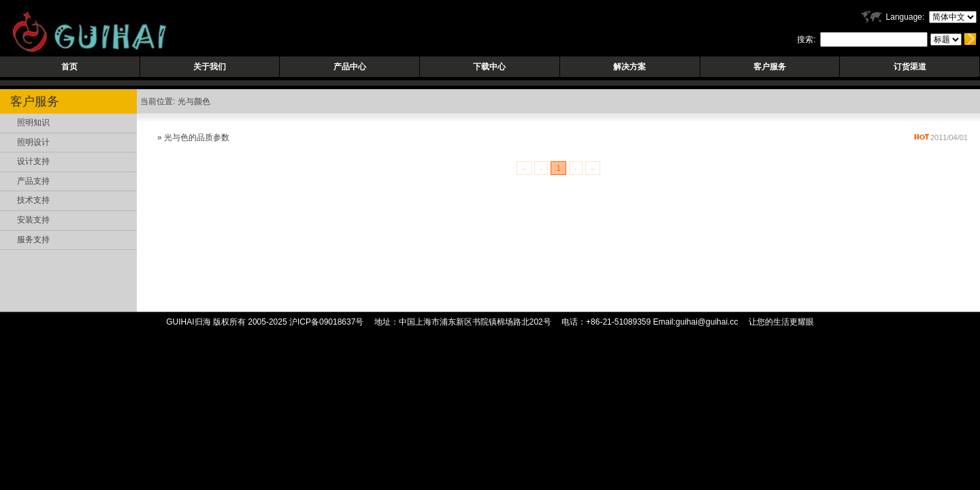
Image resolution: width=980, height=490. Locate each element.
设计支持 (33, 161)
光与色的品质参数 (197, 137)
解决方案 (630, 67)
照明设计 (33, 142)
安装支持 (33, 220)
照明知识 (33, 122)
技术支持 (33, 200)
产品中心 (350, 67)
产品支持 (33, 181)
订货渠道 (910, 67)
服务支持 (33, 240)
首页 (69, 67)
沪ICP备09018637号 (326, 322)
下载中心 (489, 67)
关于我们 (210, 67)
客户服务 (770, 67)
